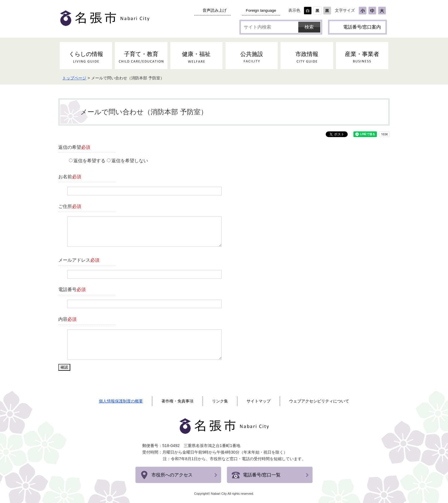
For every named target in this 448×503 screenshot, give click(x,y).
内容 (67, 319)
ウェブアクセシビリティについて (319, 401)
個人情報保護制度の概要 (121, 401)
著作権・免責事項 (177, 401)
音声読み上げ (215, 10)
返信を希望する (89, 161)
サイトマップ (259, 401)
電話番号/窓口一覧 (262, 475)
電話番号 (72, 289)
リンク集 (220, 401)
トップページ (74, 78)
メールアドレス (79, 260)
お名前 (70, 177)
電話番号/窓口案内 (362, 27)
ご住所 (70, 206)
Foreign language (261, 10)
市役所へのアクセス (172, 475)
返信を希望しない (130, 161)
